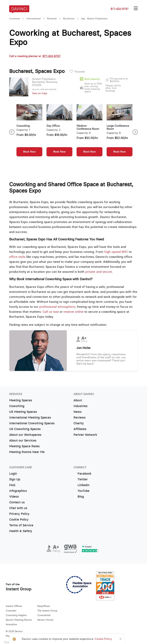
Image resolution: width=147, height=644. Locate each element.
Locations (15, 19)
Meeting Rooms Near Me (27, 452)
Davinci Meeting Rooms (19, 620)
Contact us (17, 502)
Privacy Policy (19, 514)
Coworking (17, 406)
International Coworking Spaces (32, 423)
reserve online (73, 312)
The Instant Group (47, 611)
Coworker (11, 611)
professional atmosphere (57, 307)
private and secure (99, 272)
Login (13, 474)
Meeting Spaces (21, 400)
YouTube (81, 491)
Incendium (11, 624)
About (78, 400)
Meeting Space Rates (24, 446)
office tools (17, 257)
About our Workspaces (25, 435)
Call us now (51, 312)
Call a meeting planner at (35, 56)
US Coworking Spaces (25, 429)
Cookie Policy (19, 520)
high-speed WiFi (116, 252)
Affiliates (80, 429)
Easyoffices (43, 606)
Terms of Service (21, 525)
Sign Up (15, 479)
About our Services (23, 440)
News (78, 412)
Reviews (80, 417)
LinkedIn (81, 485)
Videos (14, 497)
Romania (52, 19)
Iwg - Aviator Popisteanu (94, 19)
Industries (80, 406)
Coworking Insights (16, 615)
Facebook (82, 474)
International (33, 19)
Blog (79, 497)
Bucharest (69, 19)
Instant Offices (14, 606)
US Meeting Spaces (23, 412)
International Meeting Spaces (30, 417)
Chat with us (18, 508)
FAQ (12, 485)
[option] (29, 132)
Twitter (81, 479)
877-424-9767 (120, 9)
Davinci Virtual (45, 620)
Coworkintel (44, 615)
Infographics (18, 491)
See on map (40, 93)
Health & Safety (21, 531)
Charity (79, 423)
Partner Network (85, 435)
